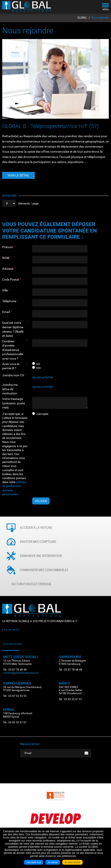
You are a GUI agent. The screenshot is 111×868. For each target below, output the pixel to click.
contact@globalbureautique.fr (21, 673)
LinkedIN (62, 771)
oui (38, 364)
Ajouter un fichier (43, 377)
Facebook (49, 771)
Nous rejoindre (100, 18)
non (38, 368)
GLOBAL (82, 18)
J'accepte (42, 414)
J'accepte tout (34, 862)
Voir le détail (18, 175)
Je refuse (53, 862)
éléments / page (28, 203)
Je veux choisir (73, 862)
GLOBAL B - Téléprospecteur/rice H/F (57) (50, 126)
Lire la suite (11, 630)
